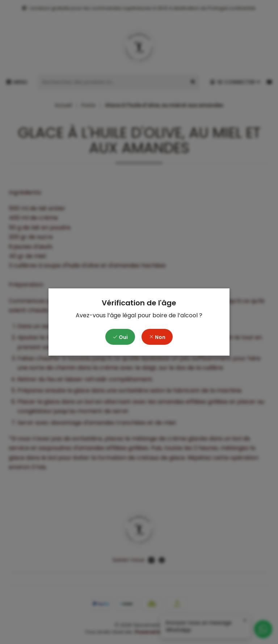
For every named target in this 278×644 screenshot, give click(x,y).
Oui (120, 337)
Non (157, 337)
